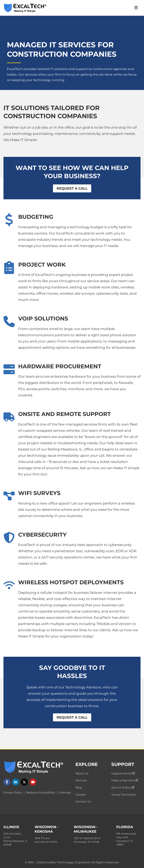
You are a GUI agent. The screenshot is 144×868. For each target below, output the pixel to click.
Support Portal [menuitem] (123, 773)
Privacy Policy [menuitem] (13, 793)
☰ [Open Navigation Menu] (136, 8)
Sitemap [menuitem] (65, 793)
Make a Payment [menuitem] (125, 780)
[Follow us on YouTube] (33, 782)
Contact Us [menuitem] (83, 802)
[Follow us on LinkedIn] (16, 782)
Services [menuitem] (81, 780)
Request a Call (72, 188)
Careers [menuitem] (81, 795)
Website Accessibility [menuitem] (41, 793)
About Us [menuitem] (82, 773)
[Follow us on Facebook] (7, 782)
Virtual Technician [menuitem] (124, 795)
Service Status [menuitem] (123, 787)
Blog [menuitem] (79, 787)
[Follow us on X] (24, 782)
